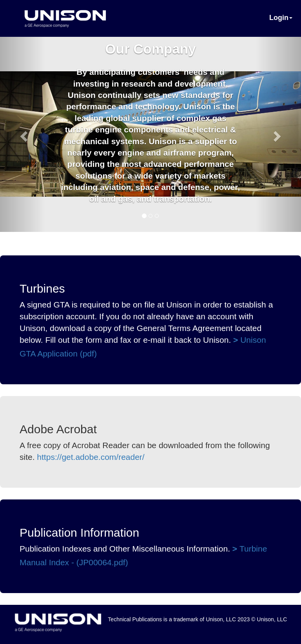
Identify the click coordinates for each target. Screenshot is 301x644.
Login (281, 18)
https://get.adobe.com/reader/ (91, 457)
